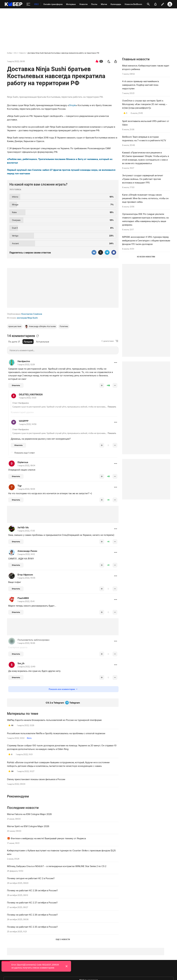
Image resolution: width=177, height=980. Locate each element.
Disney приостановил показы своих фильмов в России (36, 779)
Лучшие (28, 342)
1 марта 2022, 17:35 (26, 531)
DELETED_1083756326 (31, 394)
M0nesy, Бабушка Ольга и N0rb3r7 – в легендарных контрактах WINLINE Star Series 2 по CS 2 (57, 866)
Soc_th (21, 663)
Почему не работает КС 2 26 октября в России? (32, 915)
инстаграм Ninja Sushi (27, 318)
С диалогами (108, 341)
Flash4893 (23, 598)
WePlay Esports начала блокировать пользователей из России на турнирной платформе (54, 720)
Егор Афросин (25, 575)
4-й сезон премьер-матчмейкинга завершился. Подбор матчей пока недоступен (141, 85)
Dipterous (23, 462)
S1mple (72, 105)
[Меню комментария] (116, 363)
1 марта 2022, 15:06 (26, 578)
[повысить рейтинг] (102, 385)
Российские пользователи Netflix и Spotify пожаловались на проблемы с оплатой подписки (56, 733)
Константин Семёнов (32, 314)
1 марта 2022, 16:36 (26, 643)
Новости (22, 53)
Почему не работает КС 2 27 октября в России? (32, 902)
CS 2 (16, 53)
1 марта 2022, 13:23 (28, 398)
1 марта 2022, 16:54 (26, 489)
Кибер (10, 53)
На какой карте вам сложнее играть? (38, 184)
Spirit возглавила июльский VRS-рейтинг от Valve (146, 123)
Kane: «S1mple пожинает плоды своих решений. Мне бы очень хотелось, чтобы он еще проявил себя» (145, 198)
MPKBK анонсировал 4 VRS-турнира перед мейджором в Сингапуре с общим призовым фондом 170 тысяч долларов (146, 240)
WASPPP (24, 421)
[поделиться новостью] (116, 61)
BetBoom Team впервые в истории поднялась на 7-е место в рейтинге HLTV (144, 139)
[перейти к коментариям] (97, 61)
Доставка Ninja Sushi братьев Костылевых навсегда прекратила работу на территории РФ (63, 53)
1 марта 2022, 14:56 (28, 424)
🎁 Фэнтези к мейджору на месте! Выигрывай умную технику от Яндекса (46, 838)
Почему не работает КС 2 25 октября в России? (32, 927)
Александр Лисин (27, 551)
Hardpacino (24, 361)
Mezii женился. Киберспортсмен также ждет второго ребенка (146, 67)
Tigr (20, 486)
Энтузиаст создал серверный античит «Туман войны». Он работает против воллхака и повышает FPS (143, 179)
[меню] (28, 4)
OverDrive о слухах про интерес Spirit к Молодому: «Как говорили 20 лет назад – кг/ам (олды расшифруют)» (145, 104)
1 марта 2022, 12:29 (26, 364)
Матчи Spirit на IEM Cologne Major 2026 (28, 826)
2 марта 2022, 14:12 (26, 554)
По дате (14, 342)
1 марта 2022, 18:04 (26, 465)
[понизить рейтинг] (115, 385)
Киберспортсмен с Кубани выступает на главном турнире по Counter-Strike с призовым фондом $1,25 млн (61, 852)
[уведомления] (155, 4)
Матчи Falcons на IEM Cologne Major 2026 (29, 814)
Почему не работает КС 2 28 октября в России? (32, 890)
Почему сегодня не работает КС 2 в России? (31, 878)
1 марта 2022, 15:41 (26, 601)
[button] (116, 363)
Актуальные (43, 342)
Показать (112, 407)
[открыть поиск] (148, 4)
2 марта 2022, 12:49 (26, 667)
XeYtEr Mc (23, 527)
